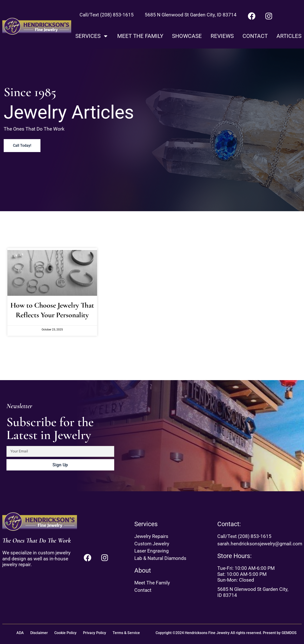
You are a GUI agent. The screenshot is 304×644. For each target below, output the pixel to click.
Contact (255, 36)
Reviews (222, 36)
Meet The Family (140, 36)
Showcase (187, 36)
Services (92, 36)
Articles (289, 36)
